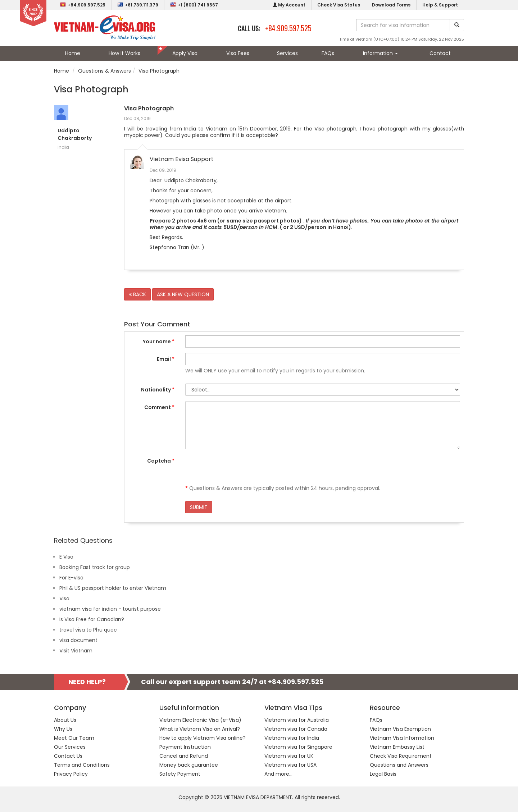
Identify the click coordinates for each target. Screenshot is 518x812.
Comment (159, 407)
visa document (78, 640)
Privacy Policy (71, 774)
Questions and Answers (399, 765)
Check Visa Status (339, 5)
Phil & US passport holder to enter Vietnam (113, 588)
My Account (289, 5)
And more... (278, 774)
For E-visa (71, 578)
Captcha (161, 461)
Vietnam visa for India (292, 738)
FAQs (328, 53)
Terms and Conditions (82, 765)
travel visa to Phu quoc (88, 630)
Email (166, 359)
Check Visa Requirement (401, 756)
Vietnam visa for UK (289, 756)
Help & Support (440, 5)
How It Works (124, 53)
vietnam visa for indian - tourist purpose (110, 609)
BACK (137, 294)
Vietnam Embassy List (397, 747)
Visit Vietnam (76, 651)
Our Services (70, 747)
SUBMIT (199, 507)
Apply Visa (185, 53)
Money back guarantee (189, 765)
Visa (64, 598)
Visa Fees (238, 53)
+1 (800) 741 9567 (194, 5)
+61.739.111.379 (138, 5)
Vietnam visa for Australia (297, 720)
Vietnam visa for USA (290, 765)
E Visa (66, 557)
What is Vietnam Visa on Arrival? (200, 729)
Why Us (63, 729)
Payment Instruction (185, 747)
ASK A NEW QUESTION (183, 294)
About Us (65, 720)
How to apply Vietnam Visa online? (203, 738)
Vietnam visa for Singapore (298, 747)
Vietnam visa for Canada (296, 729)
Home (73, 53)
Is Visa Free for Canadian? (92, 619)
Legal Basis (383, 774)
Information (380, 53)
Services (287, 53)
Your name (159, 341)
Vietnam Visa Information (402, 738)
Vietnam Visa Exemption (400, 729)
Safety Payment (180, 774)
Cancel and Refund (184, 756)
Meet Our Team (74, 738)
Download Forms (391, 5)
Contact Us (68, 756)
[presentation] (240, 469)
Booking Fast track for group (95, 567)
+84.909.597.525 (83, 5)
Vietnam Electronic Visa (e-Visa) (200, 720)
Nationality (158, 390)
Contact (440, 53)
